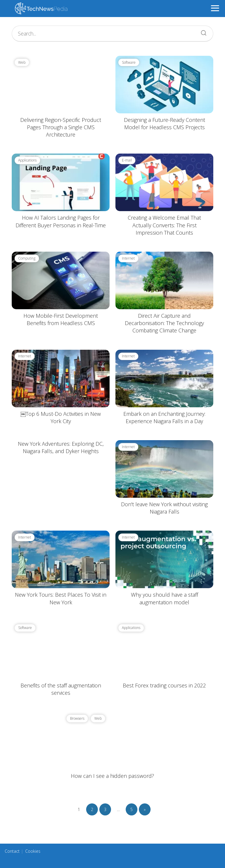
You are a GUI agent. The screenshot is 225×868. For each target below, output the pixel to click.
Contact (12, 851)
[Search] (202, 31)
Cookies (33, 851)
